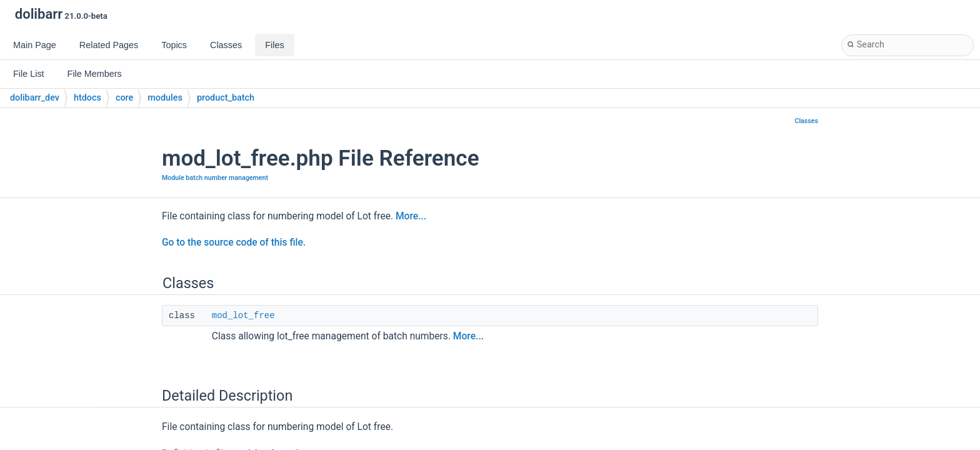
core (124, 98)
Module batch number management (215, 178)
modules (165, 98)
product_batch (226, 98)
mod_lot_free (243, 316)
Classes (806, 121)
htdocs (87, 98)
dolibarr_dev (35, 98)
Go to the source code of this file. (234, 242)
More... (411, 216)
